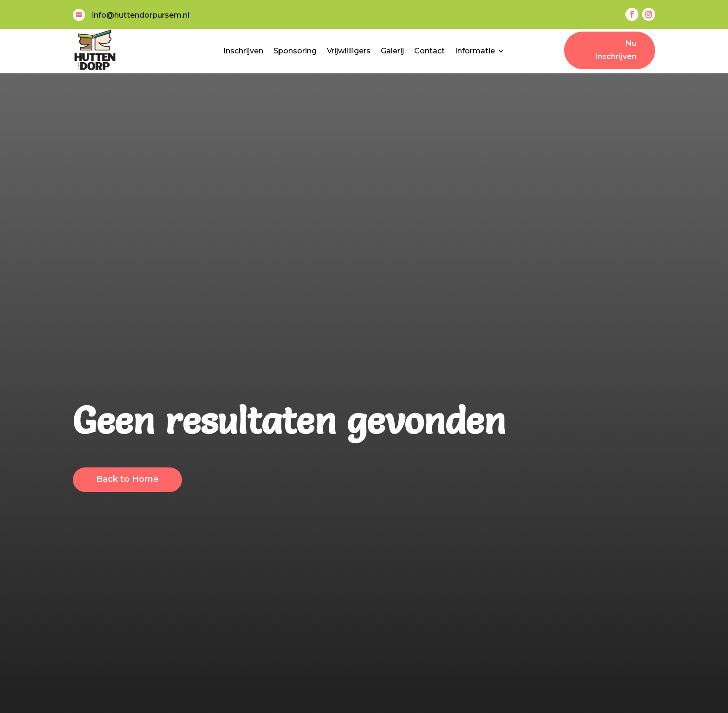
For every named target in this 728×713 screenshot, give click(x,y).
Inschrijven (243, 51)
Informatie (475, 51)
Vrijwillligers (349, 51)
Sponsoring (295, 51)
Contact (429, 51)
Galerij (392, 51)
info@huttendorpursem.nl (141, 15)
